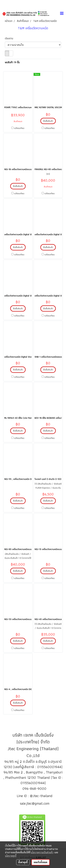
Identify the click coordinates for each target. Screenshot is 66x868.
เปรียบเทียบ (19, 128)
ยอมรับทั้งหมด (41, 862)
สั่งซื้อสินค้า (48, 121)
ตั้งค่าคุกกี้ (23, 862)
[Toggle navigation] (62, 14)
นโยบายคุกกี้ (11, 856)
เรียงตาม (10, 38)
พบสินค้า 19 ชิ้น (12, 62)
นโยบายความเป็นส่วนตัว (42, 852)
